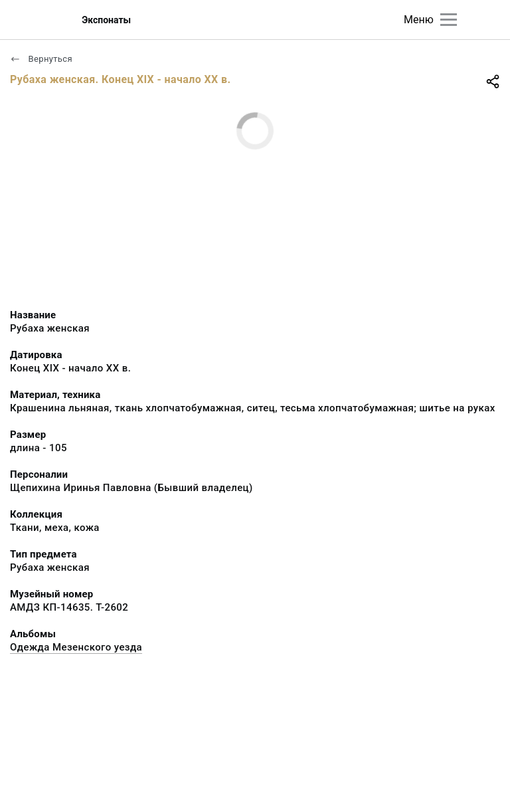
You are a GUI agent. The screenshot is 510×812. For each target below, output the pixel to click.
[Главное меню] (449, 20)
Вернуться (41, 59)
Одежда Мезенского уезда (76, 647)
